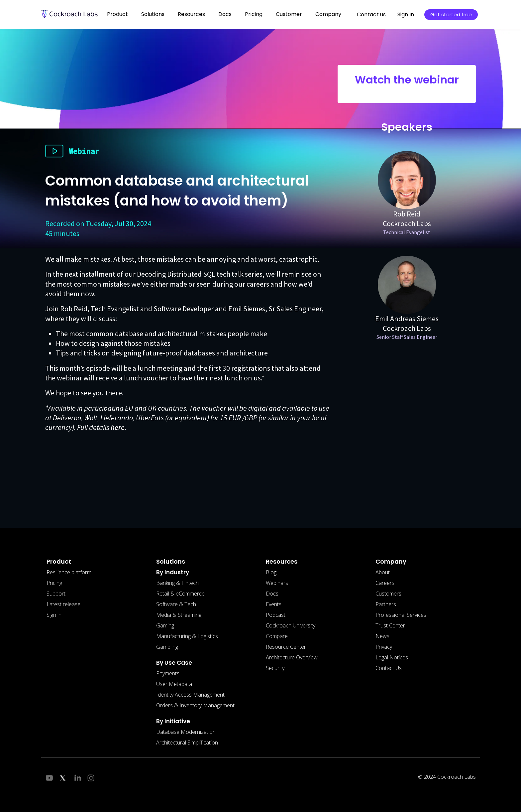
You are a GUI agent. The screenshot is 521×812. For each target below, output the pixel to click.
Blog (271, 572)
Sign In (406, 14)
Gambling (167, 647)
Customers (388, 594)
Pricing (254, 14)
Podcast (276, 615)
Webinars (277, 583)
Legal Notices (392, 657)
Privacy (384, 647)
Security (275, 668)
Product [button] (117, 14)
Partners (386, 604)
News (382, 636)
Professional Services (401, 615)
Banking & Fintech (177, 583)
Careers (385, 583)
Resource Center (286, 647)
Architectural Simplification (187, 743)
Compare (277, 636)
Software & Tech (176, 604)
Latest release (63, 604)
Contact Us (389, 668)
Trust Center (390, 625)
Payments (168, 673)
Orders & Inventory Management (195, 705)
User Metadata (174, 684)
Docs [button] (225, 14)
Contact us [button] (371, 14)
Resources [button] (191, 14)
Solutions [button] (153, 14)
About (383, 572)
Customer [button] (289, 14)
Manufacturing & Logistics (187, 636)
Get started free (451, 14)
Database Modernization (186, 732)
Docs (272, 594)
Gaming (165, 625)
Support (56, 594)
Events (274, 604)
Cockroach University (291, 625)
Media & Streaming (179, 615)
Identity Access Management (190, 695)
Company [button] (328, 14)
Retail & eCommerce (180, 594)
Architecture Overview (292, 657)
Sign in (54, 615)
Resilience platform (69, 572)
